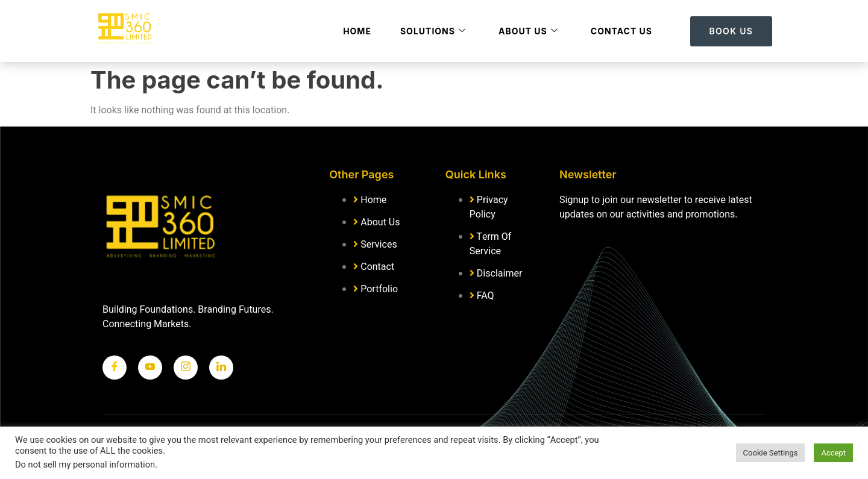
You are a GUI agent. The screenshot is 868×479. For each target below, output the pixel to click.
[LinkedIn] (221, 368)
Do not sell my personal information (85, 465)
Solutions (433, 31)
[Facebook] (115, 368)
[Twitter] (150, 368)
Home (357, 31)
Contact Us (621, 31)
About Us (528, 31)
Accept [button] (833, 453)
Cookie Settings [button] (771, 453)
